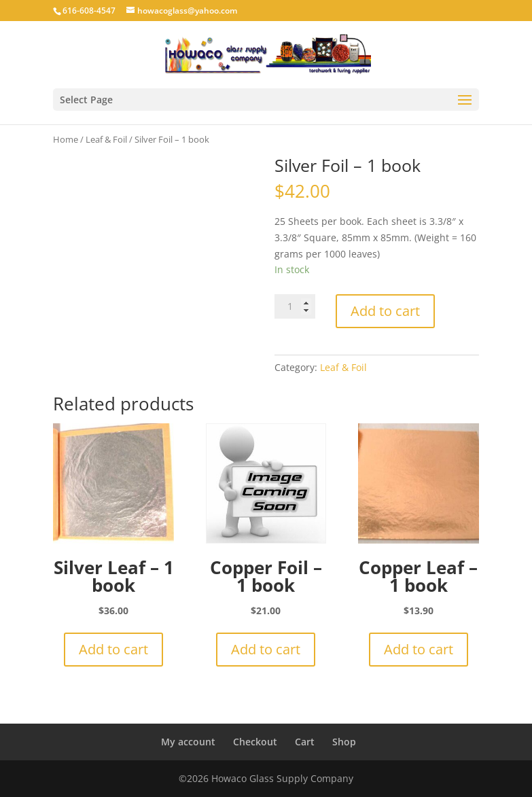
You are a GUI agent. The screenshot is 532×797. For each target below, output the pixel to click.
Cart (305, 742)
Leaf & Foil (106, 139)
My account (188, 742)
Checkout (255, 742)
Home (66, 139)
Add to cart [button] (113, 649)
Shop (344, 742)
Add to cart (385, 311)
